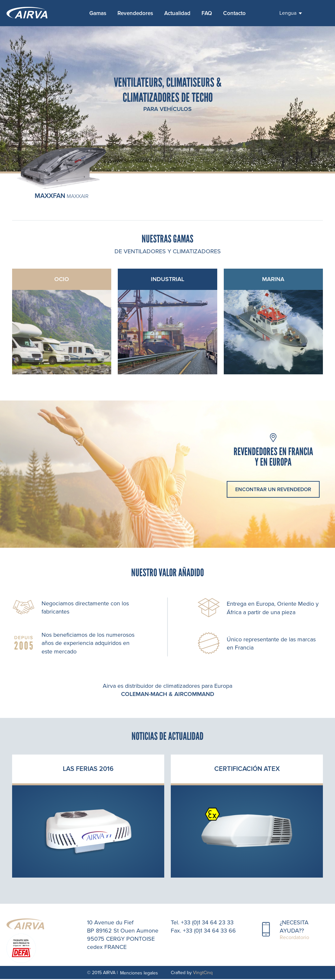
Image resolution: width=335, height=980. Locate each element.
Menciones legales (139, 974)
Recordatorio (294, 938)
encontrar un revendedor (273, 490)
